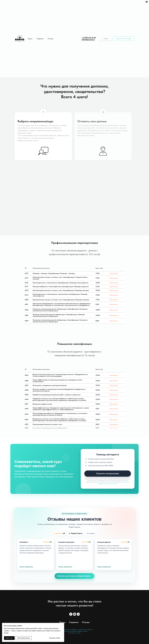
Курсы (30, 39)
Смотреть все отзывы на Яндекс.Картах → (74, 576)
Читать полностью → (27, 567)
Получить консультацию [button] (108, 474)
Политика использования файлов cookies (75, 631)
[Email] (74, 614)
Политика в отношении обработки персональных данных (75, 629)
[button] (124, 39)
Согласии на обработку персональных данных (114, 483)
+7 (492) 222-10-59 (89, 38)
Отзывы (50, 39)
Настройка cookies (75, 633)
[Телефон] (71, 614)
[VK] (78, 614)
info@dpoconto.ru (88, 40)
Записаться (114, 273)
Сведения (40, 39)
